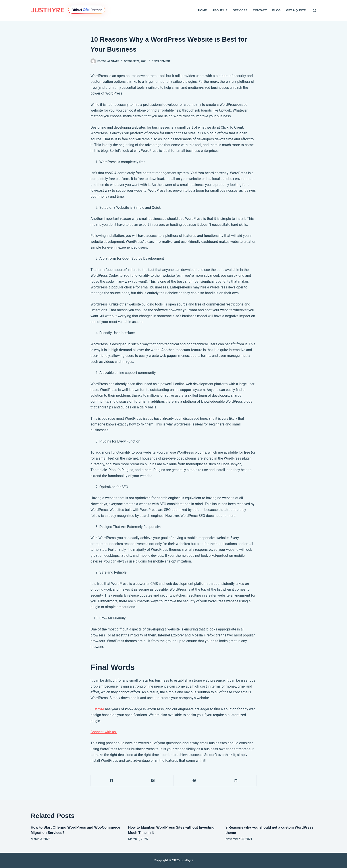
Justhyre (97, 709)
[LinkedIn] (236, 781)
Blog (276, 10)
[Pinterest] (194, 781)
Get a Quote (296, 10)
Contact (260, 10)
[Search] (315, 11)
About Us (220, 10)
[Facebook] (111, 781)
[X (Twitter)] (153, 781)
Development (161, 61)
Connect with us (104, 732)
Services (240, 10)
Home (202, 10)
